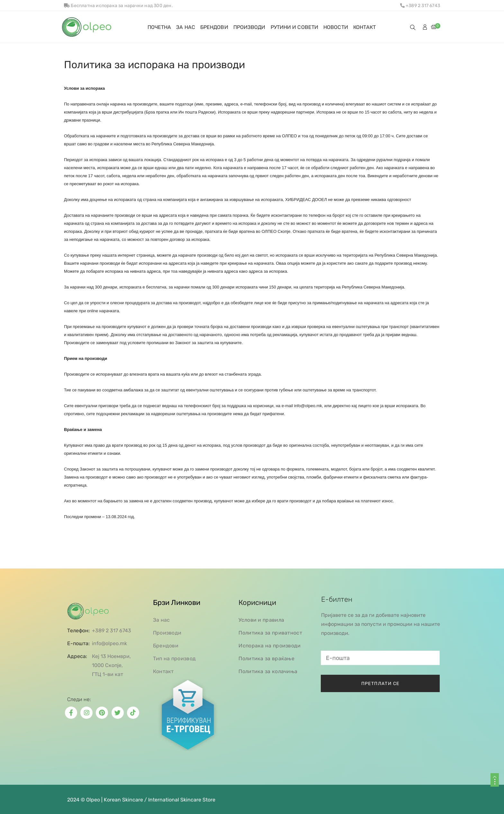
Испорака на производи (270, 646)
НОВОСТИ (336, 27)
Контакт (163, 671)
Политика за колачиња (268, 671)
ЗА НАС (186, 27)
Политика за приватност (270, 633)
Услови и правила (261, 620)
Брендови (166, 646)
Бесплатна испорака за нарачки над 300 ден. (118, 6)
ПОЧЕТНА (159, 27)
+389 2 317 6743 (420, 6)
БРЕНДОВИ (214, 27)
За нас (162, 620)
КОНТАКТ (365, 27)
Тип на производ (175, 659)
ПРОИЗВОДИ (249, 27)
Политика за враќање (266, 659)
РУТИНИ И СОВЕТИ (295, 27)
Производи (167, 633)
